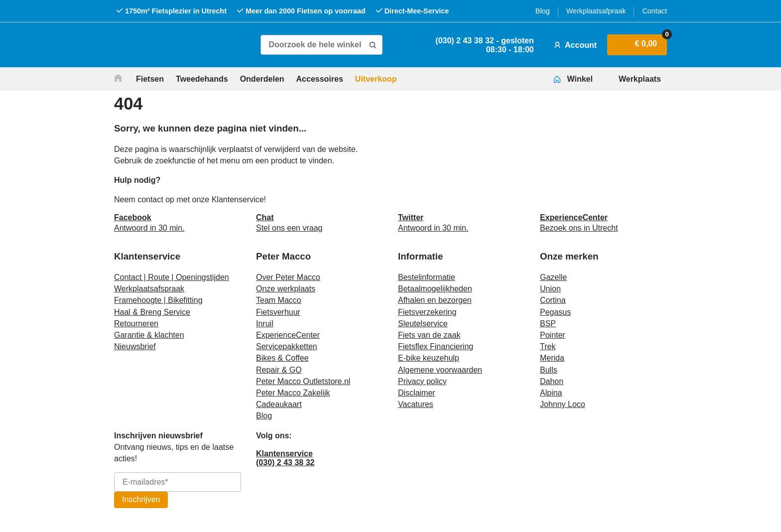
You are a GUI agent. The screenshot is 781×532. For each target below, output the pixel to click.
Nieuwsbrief (135, 346)
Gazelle (553, 277)
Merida (552, 358)
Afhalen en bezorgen (435, 300)
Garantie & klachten (149, 335)
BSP (548, 324)
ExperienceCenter (288, 335)
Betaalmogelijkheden (435, 289)
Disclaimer (417, 393)
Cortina (553, 300)
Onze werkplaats (286, 289)
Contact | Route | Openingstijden (172, 277)
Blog (543, 11)
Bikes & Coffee (282, 358)
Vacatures (416, 404)
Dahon (552, 381)
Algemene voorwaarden (440, 370)
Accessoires (320, 79)
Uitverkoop (376, 79)
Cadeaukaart (279, 404)
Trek (548, 346)
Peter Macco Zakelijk (293, 393)
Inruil (265, 324)
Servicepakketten (287, 346)
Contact (654, 11)
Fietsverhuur (278, 312)
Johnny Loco (563, 404)
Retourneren (136, 324)
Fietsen (150, 79)
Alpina (551, 393)
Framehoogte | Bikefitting (158, 300)
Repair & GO (279, 370)
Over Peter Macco (288, 277)
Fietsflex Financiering (436, 346)
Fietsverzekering (427, 312)
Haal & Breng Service (152, 312)
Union (550, 289)
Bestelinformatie (427, 277)
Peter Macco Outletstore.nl (303, 381)
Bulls (549, 370)
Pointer (553, 335)
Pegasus (555, 312)
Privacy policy (422, 381)
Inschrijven (141, 499)
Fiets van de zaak (429, 335)
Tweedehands (202, 79)
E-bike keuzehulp (429, 358)
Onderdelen (262, 79)
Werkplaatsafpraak (596, 11)
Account (574, 45)
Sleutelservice (423, 324)
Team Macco (279, 300)
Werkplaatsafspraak (149, 289)
